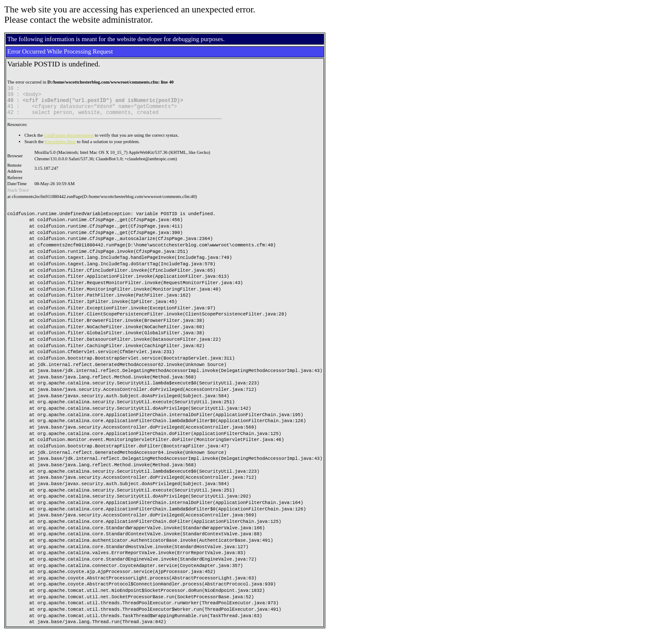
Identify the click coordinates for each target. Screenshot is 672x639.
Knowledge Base (60, 148)
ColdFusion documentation (69, 142)
